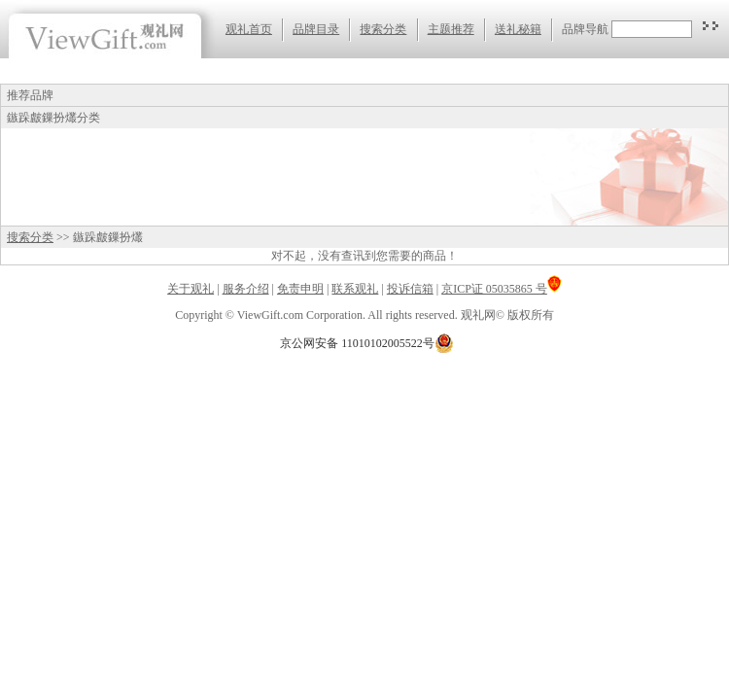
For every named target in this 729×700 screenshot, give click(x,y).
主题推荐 (451, 29)
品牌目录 (316, 29)
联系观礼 (355, 289)
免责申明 (300, 289)
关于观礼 (191, 289)
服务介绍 (246, 289)
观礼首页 (249, 29)
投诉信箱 (410, 289)
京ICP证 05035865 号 (502, 289)
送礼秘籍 (518, 29)
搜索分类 (383, 29)
